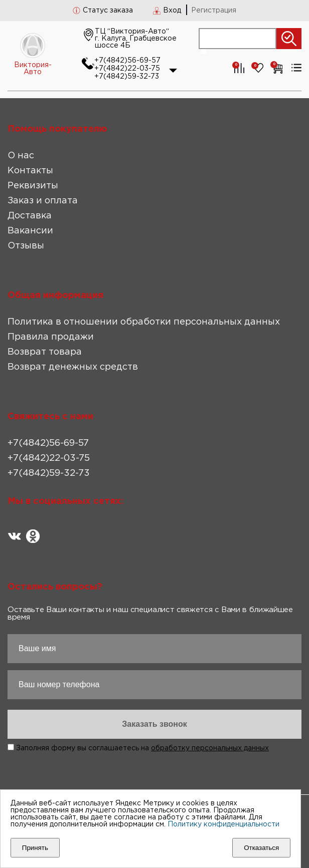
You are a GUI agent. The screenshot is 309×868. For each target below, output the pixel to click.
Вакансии (30, 231)
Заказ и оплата (43, 201)
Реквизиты (33, 186)
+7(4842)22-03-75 (127, 69)
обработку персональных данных (210, 748)
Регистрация (214, 11)
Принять (35, 848)
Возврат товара (45, 352)
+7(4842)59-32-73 (127, 77)
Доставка (30, 216)
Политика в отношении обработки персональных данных (144, 322)
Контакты (30, 171)
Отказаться (261, 848)
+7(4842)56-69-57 (127, 61)
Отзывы (26, 246)
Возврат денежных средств (73, 367)
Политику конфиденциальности (223, 824)
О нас (21, 156)
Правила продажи (51, 337)
